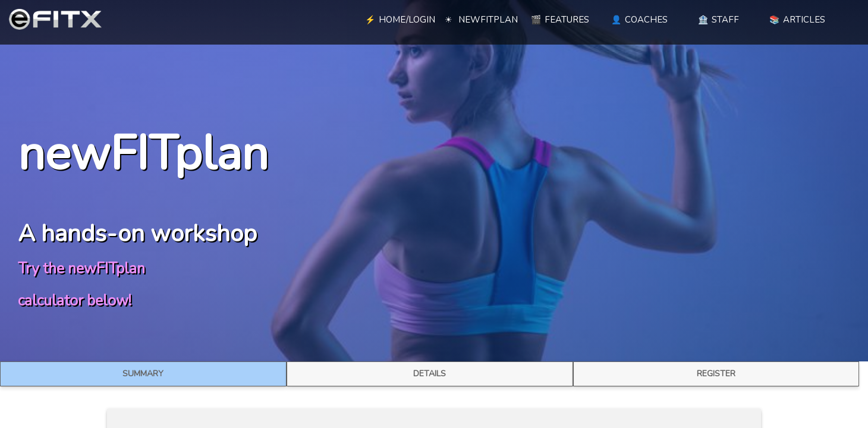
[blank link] (318, 18)
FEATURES (560, 20)
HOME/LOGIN (400, 20)
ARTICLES (797, 20)
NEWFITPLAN (481, 20)
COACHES (639, 20)
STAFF (718, 20)
